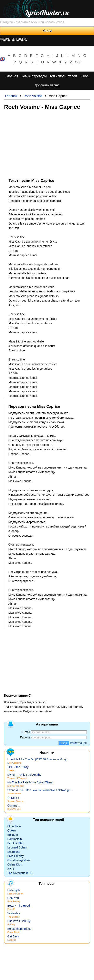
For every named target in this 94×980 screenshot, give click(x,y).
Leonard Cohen (17, 847)
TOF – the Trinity (18, 767)
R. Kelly (11, 924)
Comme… (14, 806)
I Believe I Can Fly (19, 921)
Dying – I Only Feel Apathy (24, 775)
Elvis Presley (15, 856)
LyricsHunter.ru (47, 13)
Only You (13, 898)
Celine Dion (15, 864)
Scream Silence (15, 801)
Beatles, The (15, 843)
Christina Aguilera (19, 860)
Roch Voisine (33, 96)
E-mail (26, 732)
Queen (12, 830)
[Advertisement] (47, 144)
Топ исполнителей (63, 76)
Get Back (13, 936)
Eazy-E (11, 909)
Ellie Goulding (14, 763)
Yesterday (14, 913)
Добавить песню (47, 85)
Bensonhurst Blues (19, 929)
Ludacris (12, 940)
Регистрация (78, 743)
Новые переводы (34, 76)
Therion (11, 770)
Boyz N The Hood (19, 906)
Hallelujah (14, 890)
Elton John (14, 826)
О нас (84, 76)
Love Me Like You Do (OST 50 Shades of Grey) (37, 759)
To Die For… (15, 798)
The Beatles (13, 917)
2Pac (11, 869)
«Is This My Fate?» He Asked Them (30, 782)
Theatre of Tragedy (17, 778)
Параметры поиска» (13, 39)
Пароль (25, 737)
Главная (12, 76)
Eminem (13, 835)
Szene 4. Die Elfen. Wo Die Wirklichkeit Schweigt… (40, 790)
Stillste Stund (14, 794)
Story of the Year (16, 786)
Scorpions (14, 852)
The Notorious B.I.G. (20, 873)
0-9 (78, 62)
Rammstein (15, 839)
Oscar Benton (14, 932)
